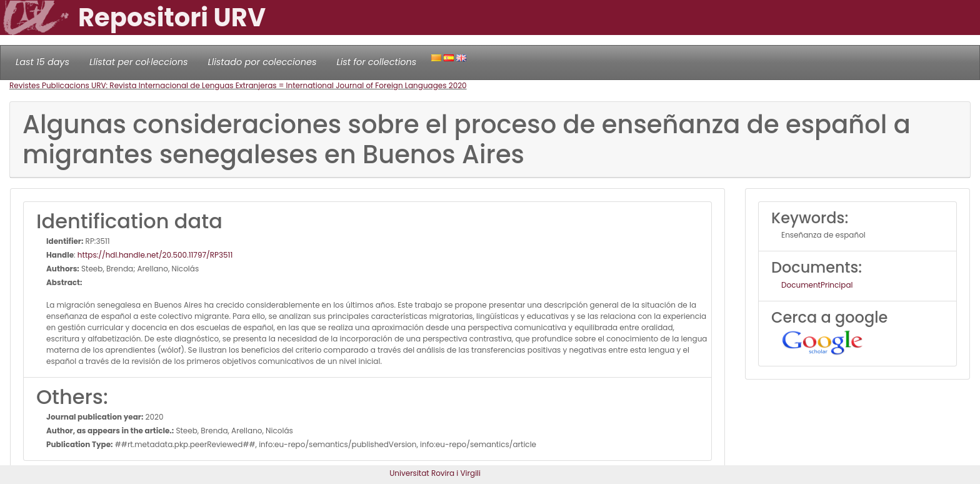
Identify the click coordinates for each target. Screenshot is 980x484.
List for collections (376, 62)
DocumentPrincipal (817, 285)
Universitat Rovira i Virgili (435, 473)
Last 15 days (42, 62)
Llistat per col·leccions (139, 62)
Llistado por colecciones (262, 62)
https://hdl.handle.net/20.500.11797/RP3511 (155, 255)
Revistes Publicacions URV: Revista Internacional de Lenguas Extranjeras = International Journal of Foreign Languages (229, 85)
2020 (458, 85)
